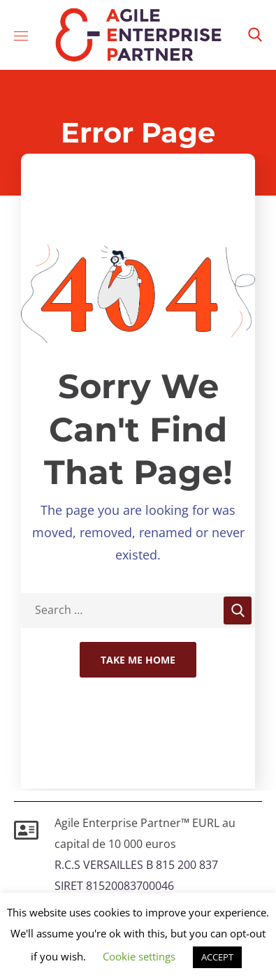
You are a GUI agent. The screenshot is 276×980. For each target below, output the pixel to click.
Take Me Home (138, 660)
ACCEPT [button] (217, 957)
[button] (255, 35)
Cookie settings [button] (139, 956)
